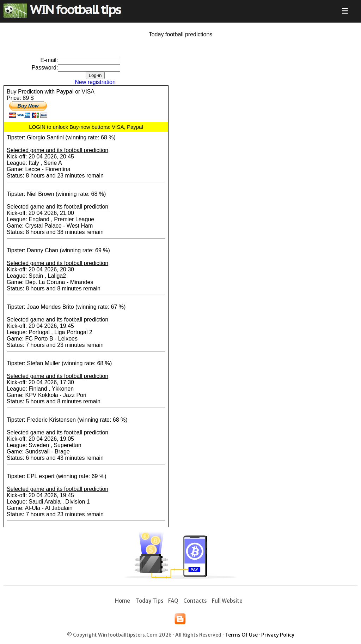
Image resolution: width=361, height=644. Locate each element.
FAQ (173, 601)
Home (123, 601)
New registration (95, 82)
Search (353, 8)
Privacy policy (278, 635)
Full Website (227, 601)
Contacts (195, 601)
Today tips (149, 601)
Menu (344, 8)
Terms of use (241, 635)
